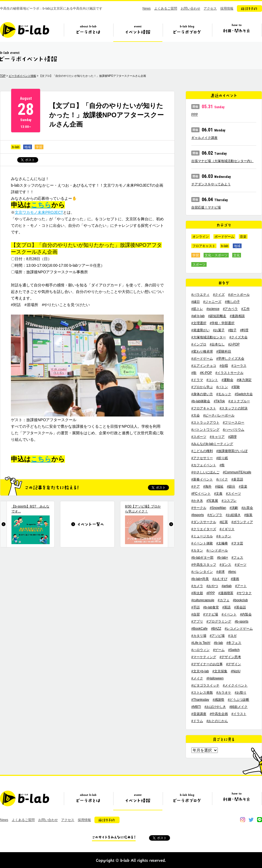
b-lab (16, 147)
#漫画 (235, 579)
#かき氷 (197, 501)
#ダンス (225, 565)
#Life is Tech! (201, 643)
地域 (28, 147)
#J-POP (234, 344)
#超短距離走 (217, 316)
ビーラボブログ (187, 32)
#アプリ (197, 621)
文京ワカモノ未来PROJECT (39, 212)
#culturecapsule (203, 600)
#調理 (232, 437)
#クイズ (219, 295)
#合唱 (224, 366)
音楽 (243, 237)
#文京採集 (220, 671)
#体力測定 (244, 380)
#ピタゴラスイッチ (205, 685)
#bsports (198, 515)
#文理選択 (199, 323)
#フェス (237, 558)
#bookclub (240, 600)
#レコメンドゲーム (239, 629)
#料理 (244, 330)
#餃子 (232, 330)
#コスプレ (229, 501)
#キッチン (224, 536)
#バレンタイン (202, 572)
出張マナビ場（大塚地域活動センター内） (222, 161)
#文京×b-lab (200, 671)
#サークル (199, 508)
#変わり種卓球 (202, 351)
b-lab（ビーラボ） (25, 30)
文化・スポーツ (216, 255)
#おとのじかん (217, 721)
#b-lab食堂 (211, 607)
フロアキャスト (204, 246)
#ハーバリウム (233, 430)
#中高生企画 (219, 714)
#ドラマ (197, 380)
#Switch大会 (244, 394)
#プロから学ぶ (202, 387)
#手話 (196, 607)
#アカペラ (230, 309)
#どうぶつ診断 (239, 700)
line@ (260, 820)
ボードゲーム (224, 237)
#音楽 (243, 486)
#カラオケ (224, 693)
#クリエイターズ (204, 529)
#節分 (231, 486)
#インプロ (199, 344)
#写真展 (212, 501)
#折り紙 (222, 458)
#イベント (229, 614)
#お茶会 (247, 508)
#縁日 (196, 302)
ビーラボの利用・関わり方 (237, 32)
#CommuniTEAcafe (237, 472)
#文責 (218, 494)
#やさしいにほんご (205, 472)
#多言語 (237, 479)
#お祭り (241, 693)
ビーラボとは (88, 32)
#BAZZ (216, 629)
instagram (243, 820)
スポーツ (199, 265)
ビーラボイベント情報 (22, 76)
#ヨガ (232, 636)
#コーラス (239, 366)
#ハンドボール (217, 550)
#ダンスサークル (204, 522)
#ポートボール (239, 295)
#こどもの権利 (202, 451)
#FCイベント (201, 494)
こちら (41, 205)
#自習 (196, 614)
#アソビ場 (217, 636)
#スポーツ (199, 437)
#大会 (196, 415)
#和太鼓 (197, 593)
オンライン (201, 237)
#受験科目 (224, 351)
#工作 (245, 309)
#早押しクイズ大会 (230, 359)
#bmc (232, 572)
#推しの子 (232, 302)
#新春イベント (202, 479)
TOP (3, 76)
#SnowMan (218, 508)
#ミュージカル (202, 536)
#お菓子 (219, 330)
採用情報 (227, 8)
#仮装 (248, 515)
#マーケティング (204, 657)
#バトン (222, 387)
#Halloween (215, 678)
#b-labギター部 (202, 558)
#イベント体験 (202, 543)
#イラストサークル (229, 373)
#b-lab (218, 643)
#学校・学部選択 (222, 323)
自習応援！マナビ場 (206, 207)
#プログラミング (219, 621)
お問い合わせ (190, 8)
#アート (241, 586)
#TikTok (219, 401)
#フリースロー (233, 423)
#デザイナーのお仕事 (207, 664)
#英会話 (240, 607)
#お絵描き (233, 515)
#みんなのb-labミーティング (212, 444)
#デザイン (233, 664)
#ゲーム (219, 650)
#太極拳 (222, 543)
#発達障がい (200, 330)
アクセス (210, 8)
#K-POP (206, 373)
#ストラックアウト (205, 423)
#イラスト (239, 714)
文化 (237, 255)
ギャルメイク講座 (204, 138)
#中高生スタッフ (204, 565)
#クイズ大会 (238, 337)
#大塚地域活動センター (209, 337)
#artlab (227, 586)
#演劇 (234, 508)
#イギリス (227, 529)
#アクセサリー (202, 458)
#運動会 (227, 380)
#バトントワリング (205, 430)
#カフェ (224, 600)
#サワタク (244, 593)
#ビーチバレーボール (219, 415)
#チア (196, 486)
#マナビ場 (211, 614)
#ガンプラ (215, 515)
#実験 (236, 387)
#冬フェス (234, 643)
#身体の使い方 (202, 394)
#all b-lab (198, 316)
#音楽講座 (199, 714)
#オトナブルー (239, 401)
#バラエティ (200, 295)
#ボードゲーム (202, 359)
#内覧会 (246, 614)
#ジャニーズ (212, 302)
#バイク (222, 479)
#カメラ (197, 586)
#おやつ (212, 586)
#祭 (222, 465)
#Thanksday (200, 700)
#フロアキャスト (204, 408)
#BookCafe (199, 629)
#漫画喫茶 (226, 593)
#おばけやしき (215, 707)
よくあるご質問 (166, 8)
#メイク (197, 678)
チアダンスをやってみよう (211, 184)
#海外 (207, 486)
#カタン (197, 550)
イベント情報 (138, 32)
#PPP (211, 593)
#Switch (234, 650)
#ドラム (197, 721)
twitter (251, 820)
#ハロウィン (200, 650)
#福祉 (219, 486)
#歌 (194, 373)
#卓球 (220, 572)
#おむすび (220, 579)
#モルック (224, 394)
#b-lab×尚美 (200, 579)
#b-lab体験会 (201, 401)
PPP (195, 115)
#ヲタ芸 (237, 543)
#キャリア (217, 437)
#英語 (227, 607)
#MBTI (196, 707)
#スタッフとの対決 (233, 408)
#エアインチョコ (204, 366)
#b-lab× (222, 558)
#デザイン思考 (230, 657)
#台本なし (217, 344)
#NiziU (236, 671)
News (147, 8)
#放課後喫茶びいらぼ (232, 451)
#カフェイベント (204, 465)
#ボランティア (242, 522)
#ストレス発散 (202, 693)
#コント (212, 380)
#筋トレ (197, 309)
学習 (39, 147)
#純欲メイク (239, 707)
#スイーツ (233, 494)
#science (213, 309)
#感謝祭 (218, 700)
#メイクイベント (235, 685)
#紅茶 (224, 522)
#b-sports (242, 621)
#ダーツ (241, 565)
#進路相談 (237, 316)
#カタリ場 (199, 636)
